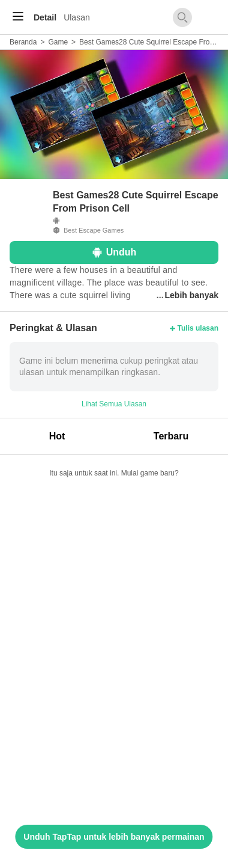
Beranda (23, 42)
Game (58, 42)
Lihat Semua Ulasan (114, 404)
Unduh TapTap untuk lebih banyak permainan (114, 837)
